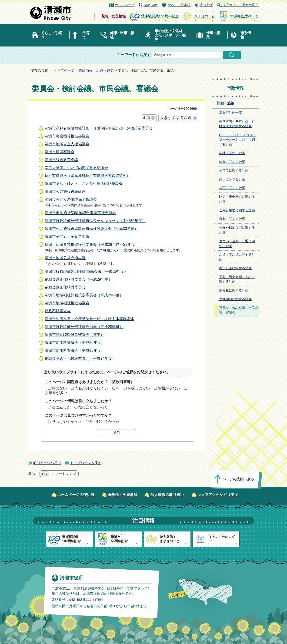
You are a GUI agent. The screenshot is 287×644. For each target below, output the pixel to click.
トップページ (64, 70)
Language (151, 5)
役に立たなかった (93, 407)
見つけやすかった (67, 422)
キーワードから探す (134, 55)
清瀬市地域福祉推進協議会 (67, 303)
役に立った (61, 407)
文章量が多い (56, 393)
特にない (59, 388)
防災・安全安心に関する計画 (237, 199)
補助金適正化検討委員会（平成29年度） (78, 279)
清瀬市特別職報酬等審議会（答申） (74, 335)
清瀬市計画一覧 (230, 113)
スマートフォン (64, 474)
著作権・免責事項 (123, 495)
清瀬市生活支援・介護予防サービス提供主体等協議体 (89, 319)
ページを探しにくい (133, 388)
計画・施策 (105, 70)
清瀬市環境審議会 (60, 152)
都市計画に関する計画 (235, 268)
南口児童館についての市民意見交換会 (76, 168)
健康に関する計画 (232, 162)
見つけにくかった (104, 422)
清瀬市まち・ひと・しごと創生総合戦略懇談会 (84, 184)
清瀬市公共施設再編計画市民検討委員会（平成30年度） (91, 229)
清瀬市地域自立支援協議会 (67, 144)
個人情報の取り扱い (167, 495)
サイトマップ (125, 5)
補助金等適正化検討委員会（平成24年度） (80, 358)
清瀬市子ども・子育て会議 (67, 237)
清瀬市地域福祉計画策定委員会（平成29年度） (84, 295)
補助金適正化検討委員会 (65, 287)
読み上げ (206, 5)
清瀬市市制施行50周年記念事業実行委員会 (80, 213)
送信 (117, 433)
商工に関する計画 (232, 179)
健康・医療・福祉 (122, 35)
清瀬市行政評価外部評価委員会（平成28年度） (84, 327)
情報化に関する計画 (234, 290)
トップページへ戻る (86, 463)
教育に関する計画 (232, 188)
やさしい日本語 (179, 5)
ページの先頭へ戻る (238, 479)
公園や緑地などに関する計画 (237, 230)
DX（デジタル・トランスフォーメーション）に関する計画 (238, 140)
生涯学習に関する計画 (235, 299)
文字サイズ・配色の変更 (241, 5)
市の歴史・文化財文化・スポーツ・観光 (170, 35)
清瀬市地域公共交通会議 (65, 258)
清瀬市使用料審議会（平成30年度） (75, 343)
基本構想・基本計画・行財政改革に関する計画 (237, 124)
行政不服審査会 (58, 311)
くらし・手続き (51, 35)
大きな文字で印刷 (176, 118)
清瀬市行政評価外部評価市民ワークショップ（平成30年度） (95, 221)
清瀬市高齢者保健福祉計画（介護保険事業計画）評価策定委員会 (99, 128)
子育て (86, 35)
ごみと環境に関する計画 (237, 210)
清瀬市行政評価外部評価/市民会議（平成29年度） (86, 271)
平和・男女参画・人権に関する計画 (237, 279)
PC (44, 474)
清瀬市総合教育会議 (61, 160)
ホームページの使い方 (76, 495)
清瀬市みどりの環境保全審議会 (71, 199)
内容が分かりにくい (91, 388)
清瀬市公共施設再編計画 (65, 191)
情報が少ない (169, 388)
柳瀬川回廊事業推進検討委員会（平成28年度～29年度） (92, 244)
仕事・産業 (213, 35)
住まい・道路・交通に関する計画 (237, 244)
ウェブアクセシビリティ (218, 495)
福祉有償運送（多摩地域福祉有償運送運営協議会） (87, 176)
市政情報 (246, 35)
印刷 (147, 118)
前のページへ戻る (47, 463)
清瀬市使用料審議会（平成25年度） (75, 350)
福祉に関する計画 (232, 153)
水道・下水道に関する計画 (237, 257)
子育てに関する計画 (234, 171)
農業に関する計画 (232, 219)
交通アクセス (137, 588)
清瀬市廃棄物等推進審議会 (67, 136)
